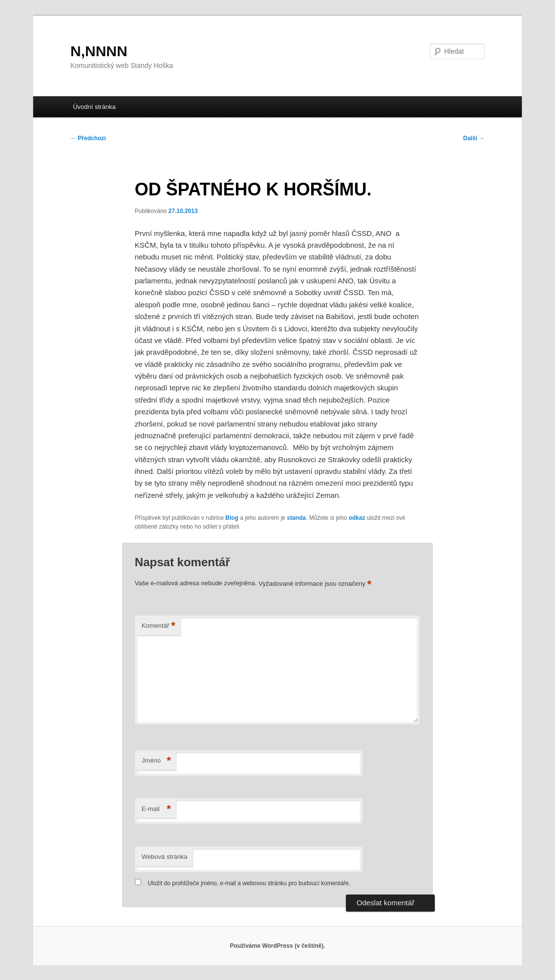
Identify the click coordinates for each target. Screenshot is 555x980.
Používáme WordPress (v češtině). (277, 946)
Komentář (159, 626)
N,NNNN (99, 51)
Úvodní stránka (94, 107)
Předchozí (88, 138)
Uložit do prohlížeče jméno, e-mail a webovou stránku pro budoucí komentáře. (249, 883)
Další (474, 138)
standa (296, 518)
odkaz (357, 518)
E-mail (156, 809)
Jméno (156, 761)
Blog (232, 518)
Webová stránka (165, 857)
